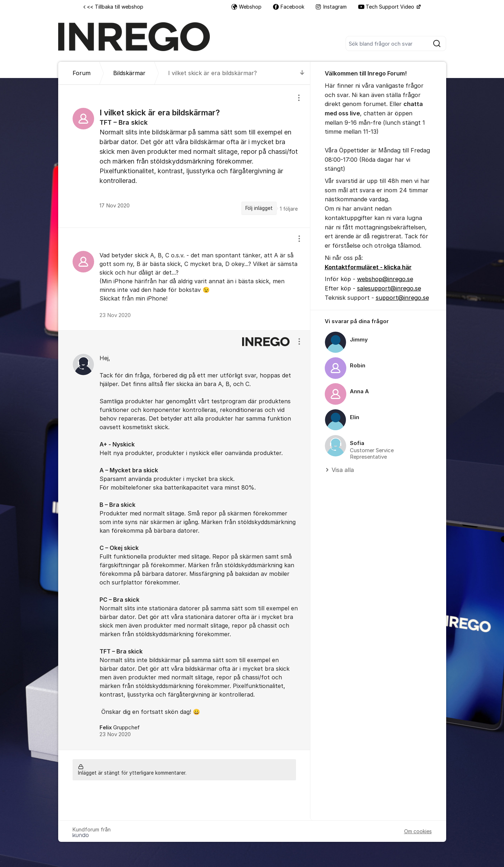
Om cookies (418, 831)
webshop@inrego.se (385, 279)
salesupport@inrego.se (389, 288)
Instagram (331, 7)
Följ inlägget (259, 208)
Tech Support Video (387, 7)
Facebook (289, 7)
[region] (184, 156)
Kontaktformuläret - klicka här (368, 267)
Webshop (246, 7)
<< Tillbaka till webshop (113, 7)
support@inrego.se (402, 298)
